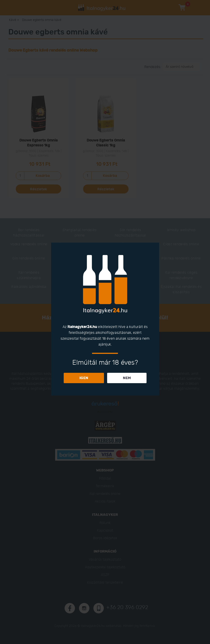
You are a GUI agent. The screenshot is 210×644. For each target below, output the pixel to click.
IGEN (84, 378)
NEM (127, 378)
